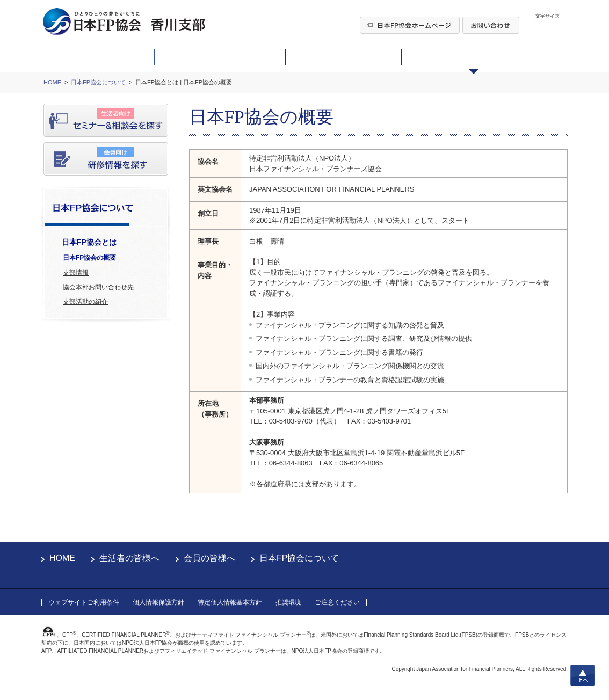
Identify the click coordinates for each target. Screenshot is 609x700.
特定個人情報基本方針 (230, 602)
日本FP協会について (299, 558)
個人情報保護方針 (158, 602)
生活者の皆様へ (129, 558)
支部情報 (76, 273)
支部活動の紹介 (85, 302)
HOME (62, 558)
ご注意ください (337, 602)
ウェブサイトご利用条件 (84, 602)
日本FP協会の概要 (89, 258)
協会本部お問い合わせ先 (98, 287)
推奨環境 (288, 602)
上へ (583, 675)
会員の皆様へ (209, 558)
